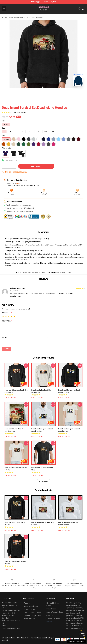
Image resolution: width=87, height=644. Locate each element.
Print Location (7, 148)
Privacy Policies (29, 609)
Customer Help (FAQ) (53, 618)
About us (27, 603)
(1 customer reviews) (19, 113)
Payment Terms (51, 609)
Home (4, 18)
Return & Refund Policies (54, 612)
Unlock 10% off (83, 634)
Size (3, 128)
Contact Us (49, 615)
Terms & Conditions (31, 606)
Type (4, 121)
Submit (7, 349)
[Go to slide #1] (38, 93)
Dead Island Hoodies (34, 18)
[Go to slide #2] (49, 93)
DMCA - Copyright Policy (33, 613)
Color (4, 135)
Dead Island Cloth (16, 18)
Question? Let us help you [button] (76, 641)
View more (43, 481)
